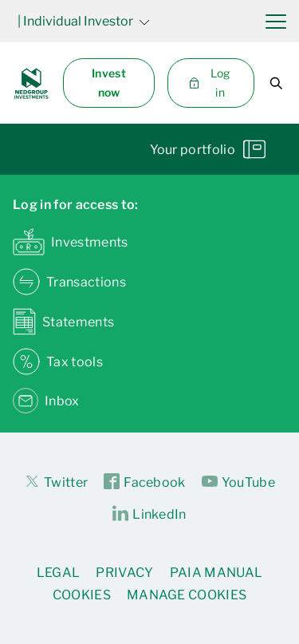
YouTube (238, 482)
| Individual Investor (84, 21)
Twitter (56, 481)
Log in (209, 83)
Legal (59, 573)
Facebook (145, 482)
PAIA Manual (216, 573)
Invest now (109, 83)
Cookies (82, 595)
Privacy (124, 573)
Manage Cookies (187, 595)
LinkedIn (149, 514)
